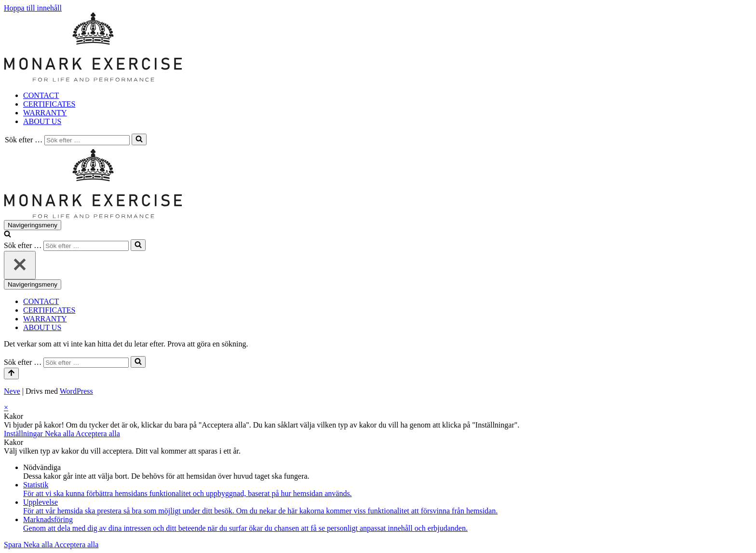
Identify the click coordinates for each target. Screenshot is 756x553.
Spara (13, 545)
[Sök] (87, 140)
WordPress (76, 391)
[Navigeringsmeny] (33, 225)
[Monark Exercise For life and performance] (93, 79)
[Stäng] (20, 265)
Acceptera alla (98, 434)
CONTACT (41, 95)
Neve (12, 391)
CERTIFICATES (49, 104)
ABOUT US (42, 121)
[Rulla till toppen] (11, 373)
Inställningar (24, 434)
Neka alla (60, 434)
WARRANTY (45, 113)
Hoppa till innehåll (33, 8)
